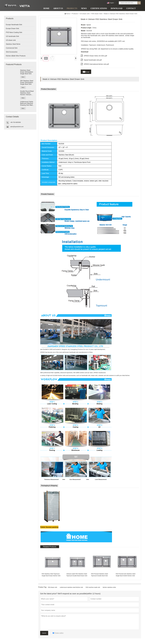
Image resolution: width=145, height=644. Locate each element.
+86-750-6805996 (15, 122)
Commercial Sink (12, 48)
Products (75, 14)
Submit (44, 633)
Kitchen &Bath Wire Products (16, 56)
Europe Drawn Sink (12, 28)
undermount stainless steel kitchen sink (71, 587)
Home (67, 14)
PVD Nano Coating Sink (14, 32)
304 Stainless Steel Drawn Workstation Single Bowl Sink (27, 82)
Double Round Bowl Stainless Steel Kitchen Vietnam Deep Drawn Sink (27, 93)
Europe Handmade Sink (14, 25)
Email (86, 71)
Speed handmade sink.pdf (91, 60)
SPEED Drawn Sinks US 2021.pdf (94, 55)
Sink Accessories (12, 52)
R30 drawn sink (53, 587)
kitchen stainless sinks (109, 587)
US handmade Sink (12, 36)
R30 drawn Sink (97, 14)
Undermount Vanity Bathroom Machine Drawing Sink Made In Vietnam (27, 103)
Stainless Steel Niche (13, 44)
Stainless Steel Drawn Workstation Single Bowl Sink (27, 72)
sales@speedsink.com (17, 127)
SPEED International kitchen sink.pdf (95, 64)
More (23, 77)
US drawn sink (85, 14)
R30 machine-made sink (93, 587)
